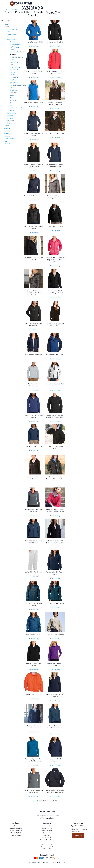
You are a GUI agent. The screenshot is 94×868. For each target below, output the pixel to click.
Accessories (8, 131)
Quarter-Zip (14, 82)
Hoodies (13, 98)
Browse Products (16, 828)
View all (6, 24)
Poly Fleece (14, 80)
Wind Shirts (14, 62)
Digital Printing (47, 828)
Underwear (14, 42)
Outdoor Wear (12, 39)
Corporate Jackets (16, 57)
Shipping (47, 835)
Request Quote (16, 835)
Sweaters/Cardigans (17, 52)
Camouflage (14, 77)
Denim (12, 111)
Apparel (6, 27)
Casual (12, 103)
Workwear (13, 100)
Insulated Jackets (16, 67)
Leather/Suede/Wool (17, 108)
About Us (47, 826)
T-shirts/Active (12, 29)
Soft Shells (13, 93)
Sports (12, 60)
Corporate (13, 90)
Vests (12, 88)
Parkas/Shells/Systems (18, 85)
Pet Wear (7, 144)
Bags (5, 141)
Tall (11, 105)
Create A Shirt (16, 833)
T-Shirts (6, 126)
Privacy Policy (47, 838)
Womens (7, 128)
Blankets (7, 136)
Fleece (9, 37)
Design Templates (16, 830)
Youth (12, 95)
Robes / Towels (9, 138)
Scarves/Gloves (15, 44)
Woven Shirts (11, 113)
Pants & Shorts (12, 34)
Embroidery (47, 833)
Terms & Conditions (47, 840)
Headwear (7, 133)
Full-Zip (12, 75)
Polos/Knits (11, 116)
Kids (8, 32)
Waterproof (14, 70)
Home (16, 826)
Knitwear (10, 118)
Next (40, 801)
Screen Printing (33, 46)
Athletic (12, 72)
